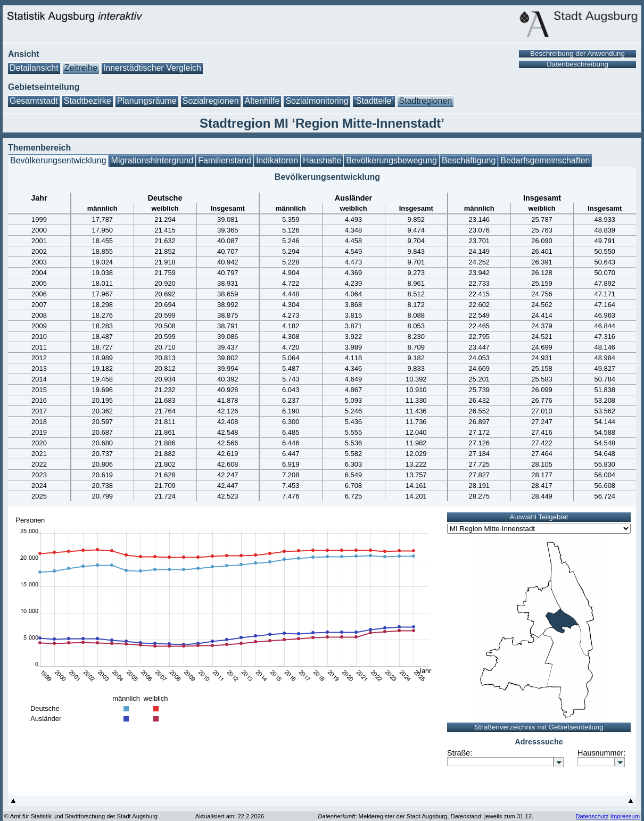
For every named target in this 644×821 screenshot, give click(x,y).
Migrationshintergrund (152, 160)
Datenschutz (592, 816)
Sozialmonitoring (317, 101)
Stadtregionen (426, 101)
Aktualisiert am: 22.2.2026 (230, 816)
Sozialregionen (211, 101)
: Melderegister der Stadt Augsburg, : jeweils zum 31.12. (426, 816)
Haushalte (322, 160)
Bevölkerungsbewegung (391, 160)
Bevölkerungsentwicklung (58, 160)
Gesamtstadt (34, 101)
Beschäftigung (469, 160)
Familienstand (225, 160)
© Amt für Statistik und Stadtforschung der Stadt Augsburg (81, 816)
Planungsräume (147, 101)
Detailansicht (34, 68)
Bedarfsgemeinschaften (545, 160)
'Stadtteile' (374, 101)
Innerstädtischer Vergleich (152, 68)
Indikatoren (277, 160)
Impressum (625, 816)
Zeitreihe (81, 68)
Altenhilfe (262, 101)
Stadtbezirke (88, 101)
